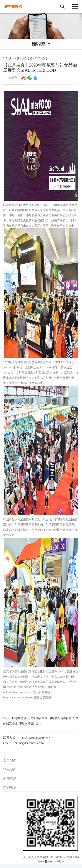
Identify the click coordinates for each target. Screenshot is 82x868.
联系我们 (10, 769)
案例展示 (10, 787)
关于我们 (10, 761)
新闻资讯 (10, 778)
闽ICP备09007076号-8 (51, 861)
